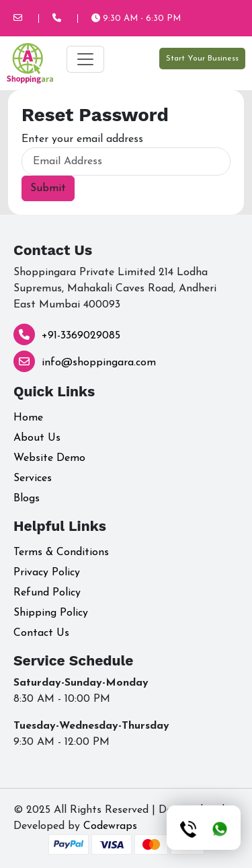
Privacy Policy (47, 573)
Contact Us (41, 633)
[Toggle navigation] (85, 59)
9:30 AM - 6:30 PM (136, 19)
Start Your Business (202, 59)
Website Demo (49, 458)
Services (33, 478)
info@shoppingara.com (99, 363)
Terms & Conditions (61, 552)
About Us (37, 438)
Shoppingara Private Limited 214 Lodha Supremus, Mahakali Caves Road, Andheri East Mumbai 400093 (115, 289)
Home (28, 418)
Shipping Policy (51, 613)
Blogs (27, 499)
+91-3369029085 (81, 336)
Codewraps (110, 826)
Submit (48, 188)
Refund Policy (47, 593)
